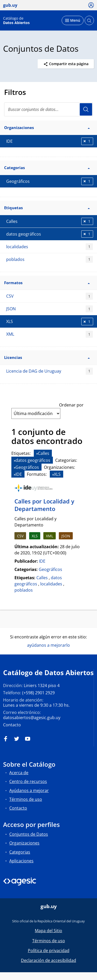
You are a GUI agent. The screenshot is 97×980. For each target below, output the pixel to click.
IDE (42, 561)
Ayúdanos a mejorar (29, 790)
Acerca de (19, 773)
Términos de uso (26, 799)
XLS (35, 536)
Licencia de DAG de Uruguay (50, 371)
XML (50, 334)
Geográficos (50, 569)
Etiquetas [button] (47, 208)
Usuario (86, 109)
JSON (50, 309)
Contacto (12, 725)
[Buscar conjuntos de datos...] (48, 109)
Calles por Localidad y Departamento (44, 505)
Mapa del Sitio (48, 931)
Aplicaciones (21, 861)
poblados (50, 259)
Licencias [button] (47, 357)
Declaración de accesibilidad (48, 960)
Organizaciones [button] (47, 127)
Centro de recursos (28, 781)
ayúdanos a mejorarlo (48, 645)
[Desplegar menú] (73, 20)
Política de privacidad (49, 951)
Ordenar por (71, 405)
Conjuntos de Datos (29, 834)
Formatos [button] (47, 283)
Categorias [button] (47, 168)
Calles (42, 578)
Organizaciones (24, 843)
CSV (50, 296)
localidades (50, 247)
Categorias (20, 852)
